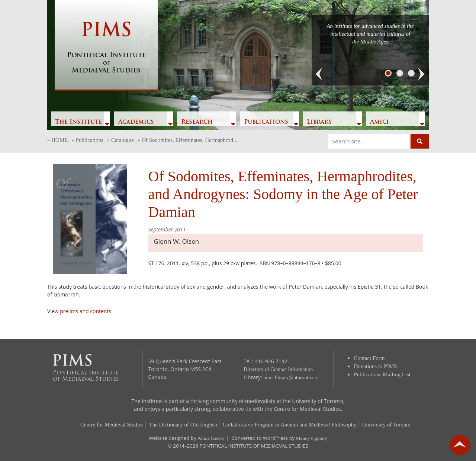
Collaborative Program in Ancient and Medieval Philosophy (290, 425)
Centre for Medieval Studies (112, 425)
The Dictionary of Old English (183, 425)
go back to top (460, 445)
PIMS (106, 48)
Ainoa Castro (211, 438)
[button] (319, 74)
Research (197, 122)
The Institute (78, 122)
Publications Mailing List (382, 374)
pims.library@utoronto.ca (290, 378)
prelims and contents (86, 311)
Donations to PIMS (376, 366)
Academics (136, 122)
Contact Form (369, 358)
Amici (379, 122)
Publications (266, 122)
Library (319, 122)
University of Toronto (386, 425)
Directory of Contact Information (278, 369)
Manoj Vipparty (312, 438)
